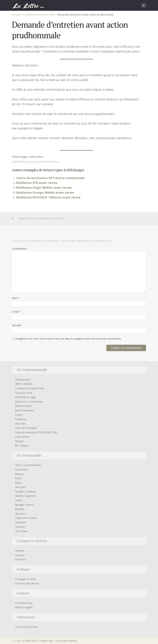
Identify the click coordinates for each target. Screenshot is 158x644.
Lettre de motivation (26, 428)
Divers (18, 483)
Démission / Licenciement (29, 402)
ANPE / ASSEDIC (24, 384)
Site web (16, 325)
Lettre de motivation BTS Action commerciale (50, 178)
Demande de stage (25, 397)
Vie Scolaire (21, 531)
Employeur (21, 419)
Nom (16, 298)
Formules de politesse (27, 583)
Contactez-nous (24, 603)
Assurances (21, 470)
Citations (20, 551)
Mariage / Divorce (24, 505)
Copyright (17, 641)
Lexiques (20, 555)
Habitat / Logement (26, 496)
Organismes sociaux (26, 518)
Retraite (19, 441)
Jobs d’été (20, 424)
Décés (19, 478)
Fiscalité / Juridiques (26, 492)
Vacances (20, 527)
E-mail (16, 312)
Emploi (19, 415)
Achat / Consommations (28, 465)
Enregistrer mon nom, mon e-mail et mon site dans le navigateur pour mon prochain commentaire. (68, 339)
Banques (20, 474)
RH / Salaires (22, 446)
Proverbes (21, 559)
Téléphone (21, 522)
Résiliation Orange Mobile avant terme (45, 192)
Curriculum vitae (24, 393)
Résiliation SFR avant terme (37, 183)
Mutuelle (20, 509)
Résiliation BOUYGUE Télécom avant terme (48, 197)
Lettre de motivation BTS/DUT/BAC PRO (36, 432)
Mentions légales (24, 607)
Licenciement (22, 437)
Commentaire (19, 249)
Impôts (19, 500)
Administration (23, 380)
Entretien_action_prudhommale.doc (36, 161)
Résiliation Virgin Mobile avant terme (44, 188)
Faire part (20, 487)
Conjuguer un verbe (26, 579)
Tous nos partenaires (27, 627)
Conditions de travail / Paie (30, 388)
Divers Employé (23, 406)
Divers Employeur (24, 410)
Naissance (21, 514)
